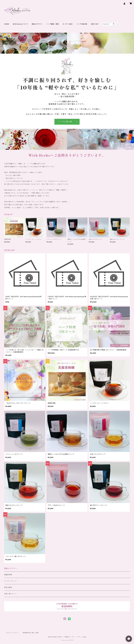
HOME (7, 24)
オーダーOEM (67, 24)
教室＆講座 (8, 587)
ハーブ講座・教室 (53, 24)
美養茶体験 (8, 575)
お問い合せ (95, 24)
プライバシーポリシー (13, 633)
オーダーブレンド (10, 581)
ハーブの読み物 (82, 24)
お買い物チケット (10, 594)
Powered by (67, 640)
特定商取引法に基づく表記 (31, 633)
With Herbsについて (20, 24)
